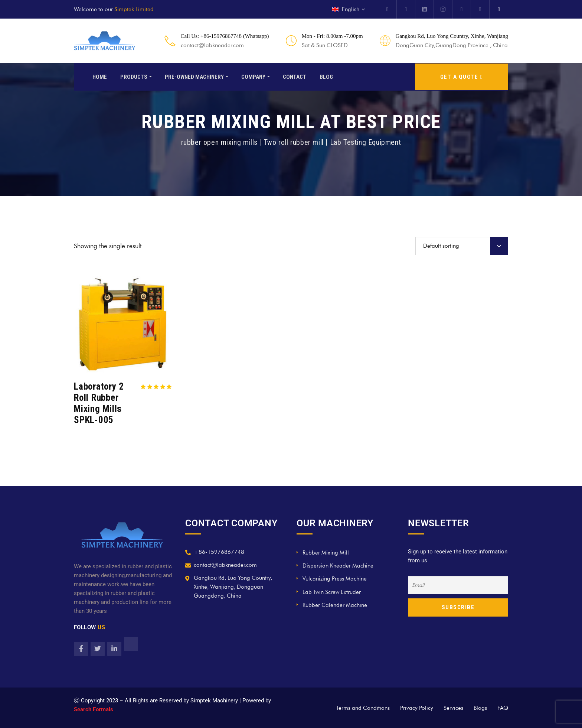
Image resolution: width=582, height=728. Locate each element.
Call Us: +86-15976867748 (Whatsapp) (225, 36)
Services (453, 708)
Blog (326, 76)
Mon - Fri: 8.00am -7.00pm (332, 36)
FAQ (503, 708)
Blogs (480, 708)
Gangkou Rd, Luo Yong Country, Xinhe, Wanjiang (452, 36)
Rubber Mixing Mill (326, 553)
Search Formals (94, 709)
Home (100, 76)
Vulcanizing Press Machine (335, 579)
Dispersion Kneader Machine (338, 566)
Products (134, 76)
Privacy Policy (417, 708)
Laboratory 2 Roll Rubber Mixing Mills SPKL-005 (99, 403)
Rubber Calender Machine (335, 605)
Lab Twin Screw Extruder (332, 592)
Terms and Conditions (363, 708)
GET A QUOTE (462, 76)
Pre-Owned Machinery (194, 76)
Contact (295, 76)
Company (253, 76)
